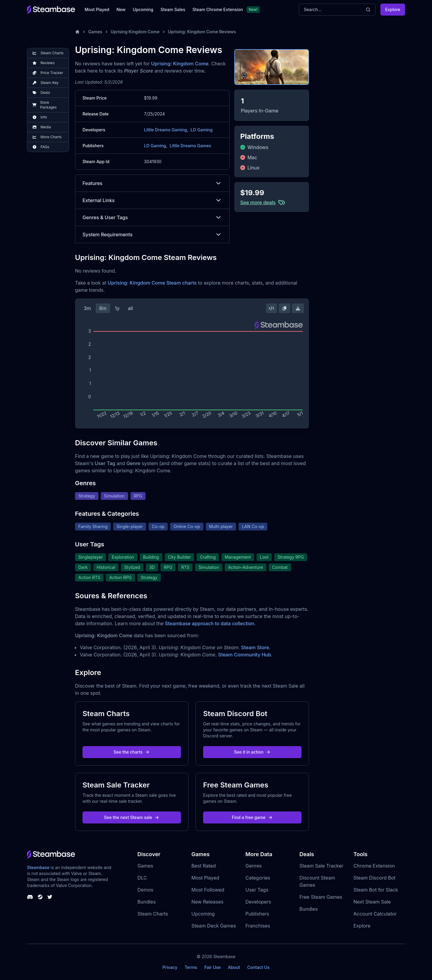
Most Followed (208, 890)
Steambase (38, 867)
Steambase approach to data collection (210, 623)
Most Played (97, 9)
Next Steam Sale (372, 902)
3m (87, 308)
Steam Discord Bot (374, 878)
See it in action (252, 752)
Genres (253, 866)
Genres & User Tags (152, 217)
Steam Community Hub (245, 655)
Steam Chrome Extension (218, 9)
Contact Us (258, 967)
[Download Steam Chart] (298, 308)
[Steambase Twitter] (50, 897)
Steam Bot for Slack (376, 890)
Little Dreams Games (190, 146)
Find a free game (252, 817)
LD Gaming (201, 130)
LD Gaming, (156, 146)
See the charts (132, 752)
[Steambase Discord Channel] (30, 897)
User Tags (257, 890)
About (234, 967)
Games (95, 32)
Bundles (147, 902)
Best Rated (204, 866)
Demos (145, 890)
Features (152, 183)
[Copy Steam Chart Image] (284, 308)
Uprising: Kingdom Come (180, 64)
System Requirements (152, 235)
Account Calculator (375, 914)
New (121, 9)
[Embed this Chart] (271, 308)
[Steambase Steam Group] (40, 897)
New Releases (207, 902)
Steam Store (255, 647)
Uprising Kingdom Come (135, 32)
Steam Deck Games (214, 926)
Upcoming (143, 9)
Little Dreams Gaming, (166, 130)
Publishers (257, 914)
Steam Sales (173, 9)
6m (103, 308)
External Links (152, 200)
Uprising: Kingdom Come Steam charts (152, 283)
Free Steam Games (321, 897)
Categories (258, 878)
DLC (142, 878)
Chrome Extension (374, 866)
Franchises (258, 926)
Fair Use (213, 967)
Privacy (170, 967)
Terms (191, 967)
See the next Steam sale (132, 817)
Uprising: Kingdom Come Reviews (202, 32)
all (130, 308)
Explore (393, 9)
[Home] (77, 32)
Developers (258, 902)
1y (117, 308)
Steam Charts (153, 914)
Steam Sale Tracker (321, 866)
